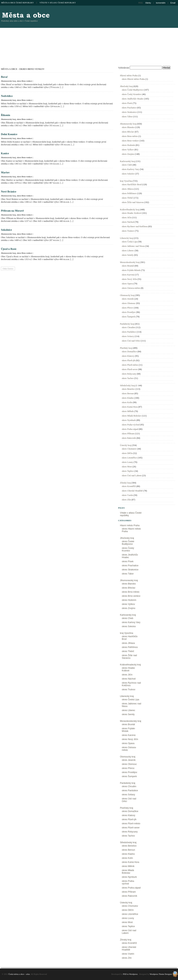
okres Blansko (128, 127)
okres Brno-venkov (24, 81)
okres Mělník (128, 411)
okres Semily (128, 255)
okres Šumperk (128, 317)
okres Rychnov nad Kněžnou (135, 226)
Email (173, 3)
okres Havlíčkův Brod (132, 184)
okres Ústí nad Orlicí (131, 341)
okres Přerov (127, 308)
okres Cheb (127, 165)
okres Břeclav (128, 132)
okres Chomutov (129, 449)
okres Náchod (128, 222)
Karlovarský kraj (127, 161)
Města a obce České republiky (17, 3)
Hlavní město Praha (129, 76)
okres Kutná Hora (130, 407)
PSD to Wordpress (130, 974)
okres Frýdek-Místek (131, 270)
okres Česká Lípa (130, 242)
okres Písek (127, 103)
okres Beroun (128, 393)
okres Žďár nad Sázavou (133, 202)
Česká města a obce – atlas (26, 15)
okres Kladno (128, 398)
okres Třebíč (127, 198)
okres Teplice (128, 471)
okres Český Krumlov (132, 94)
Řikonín (6, 115)
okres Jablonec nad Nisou (133, 246)
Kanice (5, 153)
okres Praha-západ (130, 429)
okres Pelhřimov (129, 193)
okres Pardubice (129, 332)
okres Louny (127, 462)
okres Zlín (126, 500)
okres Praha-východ (131, 425)
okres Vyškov (128, 150)
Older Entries (8, 269)
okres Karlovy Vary (131, 169)
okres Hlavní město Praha (133, 79)
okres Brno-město (130, 136)
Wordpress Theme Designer (161, 974)
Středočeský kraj (127, 386)
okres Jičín (127, 218)
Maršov (5, 172)
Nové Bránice (9, 192)
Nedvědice (7, 96)
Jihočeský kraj (126, 86)
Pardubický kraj (127, 324)
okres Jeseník (128, 299)
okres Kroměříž (129, 486)
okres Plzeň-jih (128, 360)
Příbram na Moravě (12, 211)
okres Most (127, 467)
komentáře (161, 3)
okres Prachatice (129, 108)
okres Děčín (127, 453)
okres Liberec (128, 251)
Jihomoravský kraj (8, 81)
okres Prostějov (129, 312)
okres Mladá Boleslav (132, 416)
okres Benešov (128, 389)
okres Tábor (127, 117)
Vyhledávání (124, 68)
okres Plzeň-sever (130, 369)
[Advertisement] (145, 37)
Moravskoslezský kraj (130, 262)
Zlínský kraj (125, 483)
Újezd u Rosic (9, 249)
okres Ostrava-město (131, 288)
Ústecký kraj (126, 445)
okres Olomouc (129, 303)
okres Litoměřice (129, 458)
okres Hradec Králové (132, 213)
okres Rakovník (129, 438)
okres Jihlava (128, 189)
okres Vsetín (127, 495)
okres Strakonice (129, 112)
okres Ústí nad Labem (132, 476)
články (148, 3)
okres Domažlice (129, 352)
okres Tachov (128, 378)
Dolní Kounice (9, 134)
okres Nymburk (129, 420)
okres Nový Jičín (129, 279)
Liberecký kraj (126, 238)
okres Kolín (127, 402)
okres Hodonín (128, 145)
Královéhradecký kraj (130, 210)
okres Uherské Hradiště (132, 491)
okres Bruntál (128, 266)
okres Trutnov (128, 231)
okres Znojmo (128, 154)
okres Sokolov (128, 174)
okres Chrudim (128, 327)
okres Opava (127, 284)
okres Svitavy (128, 336)
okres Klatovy (128, 356)
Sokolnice (6, 230)
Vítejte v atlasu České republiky (58, 3)
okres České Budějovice (133, 90)
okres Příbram (128, 434)
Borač (4, 77)
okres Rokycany (129, 374)
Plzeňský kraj (126, 348)
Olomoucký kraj (127, 295)
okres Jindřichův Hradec (133, 99)
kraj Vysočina (126, 181)
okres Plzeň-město (130, 365)
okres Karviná (128, 275)
